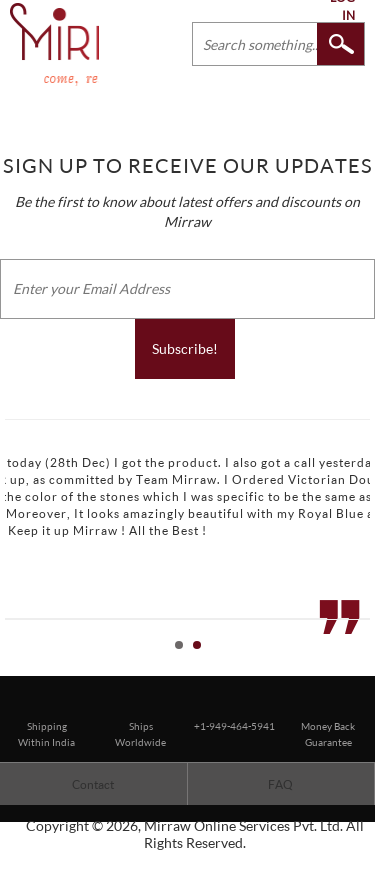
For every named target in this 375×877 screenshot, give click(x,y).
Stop (365, 667)
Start (350, 667)
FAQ (280, 784)
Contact (93, 784)
